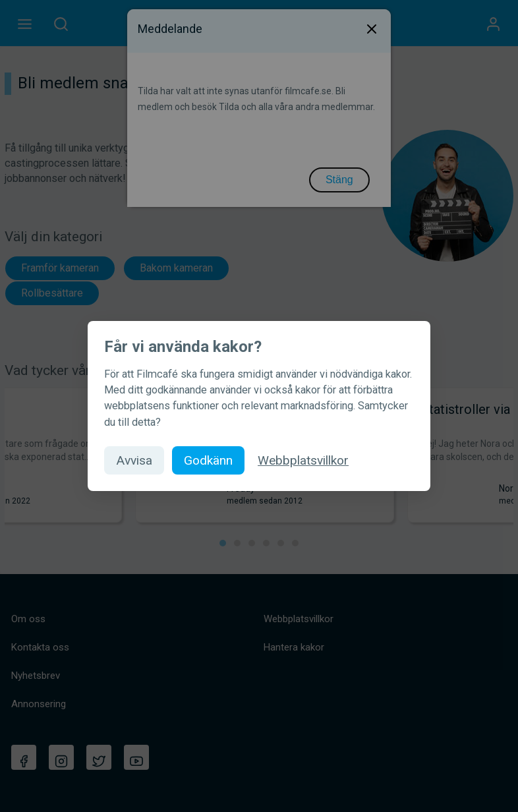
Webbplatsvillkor (303, 460)
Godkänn (208, 460)
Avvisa (134, 460)
